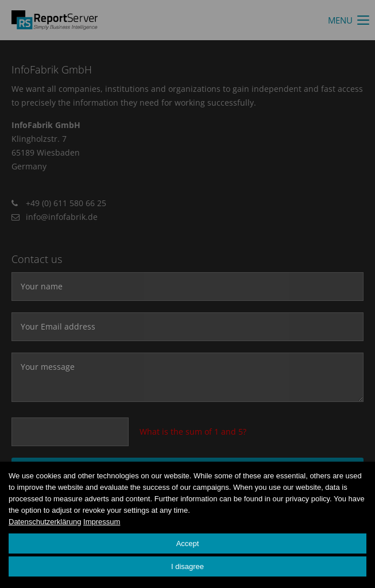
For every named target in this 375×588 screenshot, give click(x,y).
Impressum (102, 522)
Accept (188, 543)
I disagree (187, 566)
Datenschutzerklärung (45, 522)
